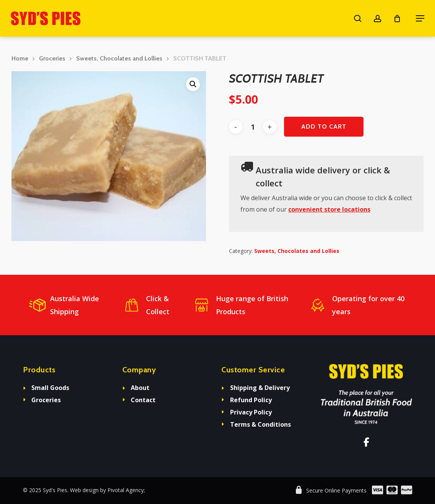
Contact (143, 400)
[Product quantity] (253, 127)
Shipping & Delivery (260, 388)
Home (20, 58)
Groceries (52, 58)
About (140, 388)
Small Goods (50, 388)
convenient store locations (329, 209)
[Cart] (401, 18)
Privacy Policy (251, 412)
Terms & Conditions (261, 424)
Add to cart (324, 126)
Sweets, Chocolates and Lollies (119, 58)
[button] (420, 18)
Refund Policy (251, 400)
